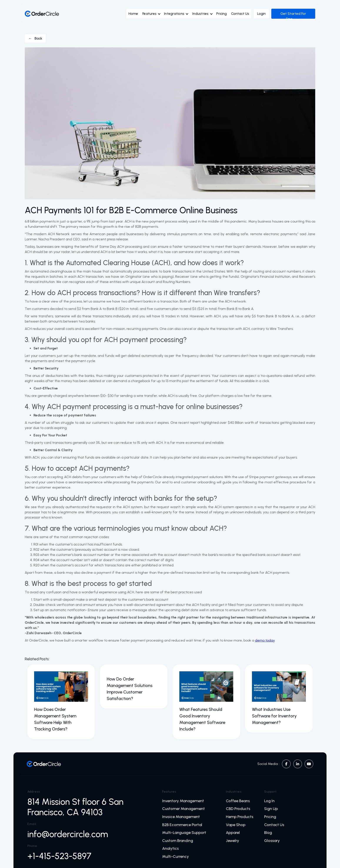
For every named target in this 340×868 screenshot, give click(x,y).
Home (133, 14)
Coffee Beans (238, 801)
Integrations (174, 14)
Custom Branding (178, 841)
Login (261, 14)
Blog (268, 833)
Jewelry (232, 841)
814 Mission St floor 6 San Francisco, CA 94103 (75, 807)
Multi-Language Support (184, 833)
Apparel (233, 833)
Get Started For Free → (293, 16)
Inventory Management (183, 801)
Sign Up (271, 809)
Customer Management (183, 809)
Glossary (272, 841)
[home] (42, 14)
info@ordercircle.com (68, 834)
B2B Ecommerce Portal (182, 825)
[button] (153, 15)
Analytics (170, 849)
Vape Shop (236, 825)
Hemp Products (240, 817)
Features (149, 14)
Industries (201, 14)
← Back (35, 38)
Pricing (222, 14)
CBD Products (238, 809)
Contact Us (240, 14)
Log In (269, 801)
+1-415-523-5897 (59, 856)
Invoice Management (181, 817)
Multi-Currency (176, 857)
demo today (265, 640)
